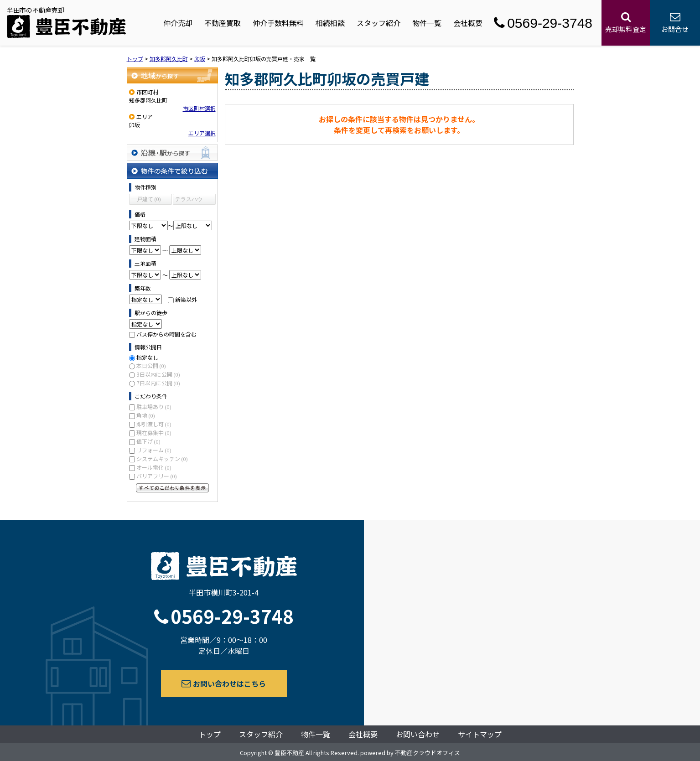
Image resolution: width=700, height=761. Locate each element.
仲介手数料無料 (278, 23)
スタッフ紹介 (379, 23)
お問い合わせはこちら (224, 683)
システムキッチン (162, 458)
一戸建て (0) (146, 199)
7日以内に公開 (158, 383)
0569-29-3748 (543, 23)
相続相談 (330, 23)
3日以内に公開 (158, 374)
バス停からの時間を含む (166, 334)
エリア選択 (202, 133)
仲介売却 (178, 23)
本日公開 (151, 365)
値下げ (148, 441)
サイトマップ (480, 734)
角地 (146, 415)
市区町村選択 (199, 108)
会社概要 (468, 23)
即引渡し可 (154, 424)
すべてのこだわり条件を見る (172, 488)
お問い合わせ (418, 734)
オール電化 (154, 467)
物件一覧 (427, 23)
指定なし (147, 357)
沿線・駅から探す (172, 153)
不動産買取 (223, 23)
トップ (210, 734)
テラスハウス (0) (189, 200)
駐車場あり (154, 406)
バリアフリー (157, 476)
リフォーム (154, 450)
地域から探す (172, 75)
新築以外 (186, 299)
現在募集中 (154, 432)
